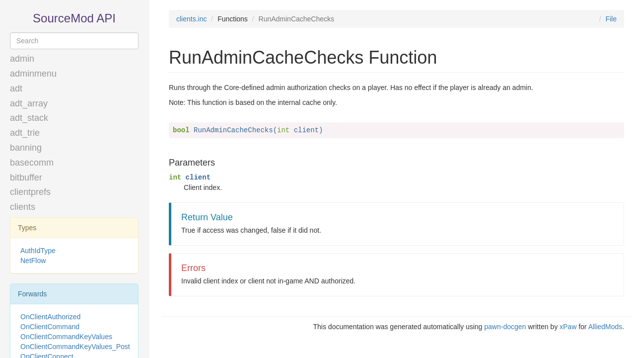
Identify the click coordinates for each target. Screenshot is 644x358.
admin (22, 59)
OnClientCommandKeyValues (66, 337)
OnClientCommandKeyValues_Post (75, 347)
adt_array (29, 103)
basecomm (32, 163)
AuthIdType (38, 251)
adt (16, 89)
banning (26, 148)
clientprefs (30, 192)
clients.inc (191, 19)
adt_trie (25, 133)
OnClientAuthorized (50, 317)
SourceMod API (74, 18)
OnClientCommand (50, 327)
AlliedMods (605, 327)
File (611, 19)
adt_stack (29, 118)
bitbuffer (26, 178)
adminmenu (33, 74)
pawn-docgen (505, 327)
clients (23, 207)
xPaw (568, 327)
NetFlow (33, 261)
